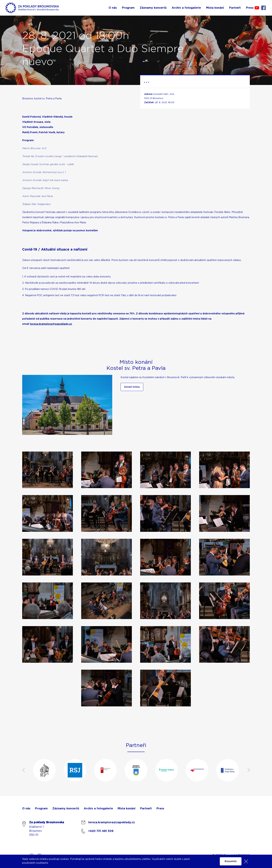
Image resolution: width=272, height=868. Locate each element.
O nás (26, 809)
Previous (23, 770)
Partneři (146, 809)
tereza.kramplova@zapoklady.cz (51, 324)
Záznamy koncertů (66, 809)
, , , (146, 81)
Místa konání (127, 809)
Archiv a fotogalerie (98, 809)
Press (160, 809)
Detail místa (132, 387)
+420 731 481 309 (101, 831)
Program (41, 809)
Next (249, 770)
